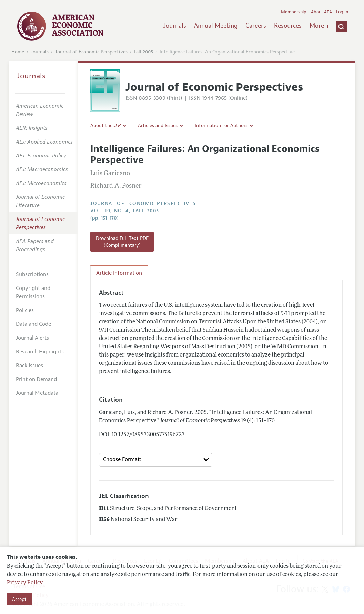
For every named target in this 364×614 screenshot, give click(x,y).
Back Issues (29, 366)
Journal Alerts (32, 338)
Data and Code (33, 324)
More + (320, 26)
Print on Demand (36, 379)
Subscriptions (32, 274)
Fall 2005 (144, 52)
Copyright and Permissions (33, 292)
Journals (175, 26)
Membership (294, 12)
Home (18, 52)
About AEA (321, 12)
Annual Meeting (216, 26)
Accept (19, 599)
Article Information (119, 273)
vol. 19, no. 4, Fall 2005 (125, 211)
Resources (288, 26)
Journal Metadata (37, 393)
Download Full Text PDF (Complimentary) (122, 242)
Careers (256, 26)
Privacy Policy (24, 583)
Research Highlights (40, 352)
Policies (25, 310)
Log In (342, 12)
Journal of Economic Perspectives (91, 52)
